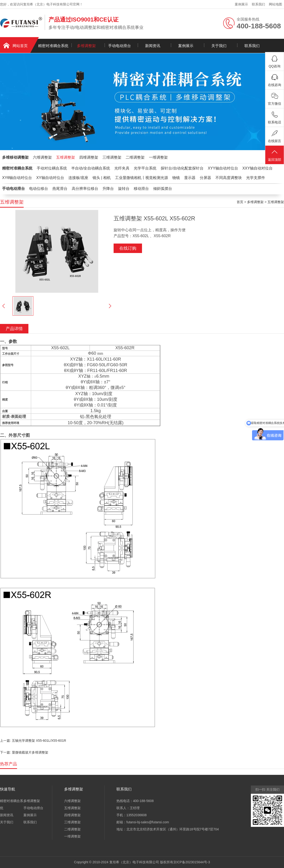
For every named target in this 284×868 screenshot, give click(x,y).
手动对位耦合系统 (52, 168)
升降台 (108, 189)
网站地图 (275, 4)
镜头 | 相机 (102, 178)
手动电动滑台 (120, 46)
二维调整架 (135, 157)
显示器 (190, 178)
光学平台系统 (145, 168)
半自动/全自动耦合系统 (91, 168)
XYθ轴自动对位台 (17, 178)
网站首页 (20, 46)
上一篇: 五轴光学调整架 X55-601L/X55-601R (33, 741)
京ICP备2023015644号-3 (192, 862)
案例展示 (241, 4)
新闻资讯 (153, 46)
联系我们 (258, 4)
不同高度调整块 (229, 178)
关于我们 (219, 46)
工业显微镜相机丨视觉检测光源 (142, 178)
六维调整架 (42, 157)
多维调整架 (86, 46)
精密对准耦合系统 (53, 46)
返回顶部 (275, 155)
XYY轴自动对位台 (223, 168)
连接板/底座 (78, 178)
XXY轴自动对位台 (257, 168)
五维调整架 (66, 157)
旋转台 (124, 189)
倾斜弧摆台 (163, 189)
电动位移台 (39, 189)
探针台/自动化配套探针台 (182, 168)
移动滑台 (141, 189)
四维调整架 (89, 157)
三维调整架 (112, 157)
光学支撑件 (256, 178)
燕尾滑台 (60, 189)
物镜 (176, 178)
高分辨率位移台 (85, 189)
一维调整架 (158, 157)
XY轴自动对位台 (50, 178)
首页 (240, 202)
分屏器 (205, 178)
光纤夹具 (122, 168)
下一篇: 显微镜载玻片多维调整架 (24, 752)
